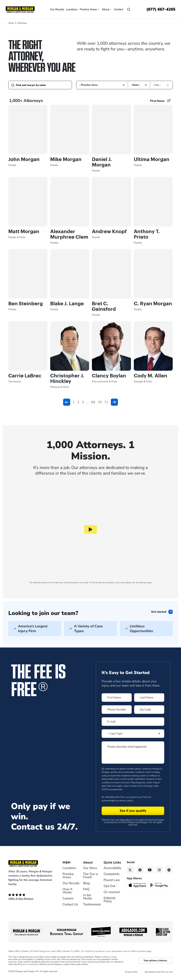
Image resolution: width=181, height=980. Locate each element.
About (107, 9)
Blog (86, 883)
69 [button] (93, 402)
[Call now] (161, 9)
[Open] (129, 9)
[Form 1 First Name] (117, 698)
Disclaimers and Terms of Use (159, 972)
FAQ (86, 889)
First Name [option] (157, 101)
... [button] (88, 402)
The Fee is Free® (90, 876)
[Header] (20, 9)
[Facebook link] (140, 870)
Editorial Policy (110, 900)
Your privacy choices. (155, 960)
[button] (124, 85)
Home (11, 23)
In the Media (87, 897)
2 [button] (78, 402)
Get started (159, 612)
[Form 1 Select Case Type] (133, 734)
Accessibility (112, 868)
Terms (146, 797)
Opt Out (109, 886)
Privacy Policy (131, 972)
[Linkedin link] (169, 870)
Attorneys (22, 23)
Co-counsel (112, 892)
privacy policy (126, 801)
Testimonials (92, 904)
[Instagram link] (159, 870)
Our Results (57, 9)
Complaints (112, 874)
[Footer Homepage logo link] (30, 863)
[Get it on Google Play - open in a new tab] (159, 885)
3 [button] (83, 402)
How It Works (67, 891)
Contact (119, 9)
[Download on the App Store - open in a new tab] (138, 885)
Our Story (90, 868)
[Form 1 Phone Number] (117, 710)
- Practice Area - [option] (89, 85)
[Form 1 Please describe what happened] (133, 752)
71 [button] (106, 402)
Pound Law (112, 880)
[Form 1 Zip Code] (149, 710)
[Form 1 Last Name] (149, 698)
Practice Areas (90, 9)
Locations (72, 9)
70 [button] (100, 402)
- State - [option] (135, 85)
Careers (68, 898)
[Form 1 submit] (133, 811)
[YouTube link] (150, 870)
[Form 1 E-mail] (133, 722)
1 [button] (74, 402)
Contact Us (70, 904)
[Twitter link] (131, 870)
